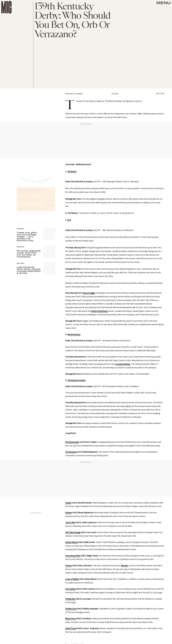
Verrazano (72, 171)
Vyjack (68, 503)
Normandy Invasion (77, 380)
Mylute (69, 513)
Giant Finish (71, 628)
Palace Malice (72, 542)
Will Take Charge (73, 532)
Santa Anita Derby (99, 311)
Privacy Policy (21, 211)
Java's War (70, 522)
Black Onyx (70, 619)
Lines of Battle (72, 579)
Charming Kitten (73, 556)
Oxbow (69, 566)
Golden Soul (71, 609)
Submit (50, 206)
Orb (69, 220)
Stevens (125, 566)
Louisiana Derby (123, 364)
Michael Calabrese (75, 94)
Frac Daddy (70, 589)
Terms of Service (48, 210)
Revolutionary (74, 334)
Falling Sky (70, 599)
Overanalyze (71, 452)
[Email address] (36, 200)
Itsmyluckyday (72, 442)
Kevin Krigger (89, 293)
